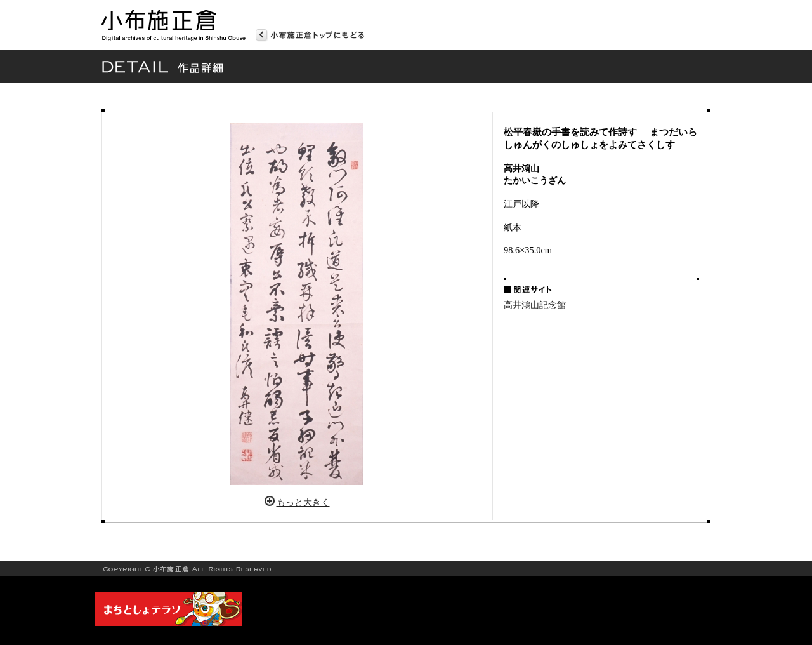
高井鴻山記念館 (535, 305)
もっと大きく (303, 502)
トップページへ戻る (310, 34)
